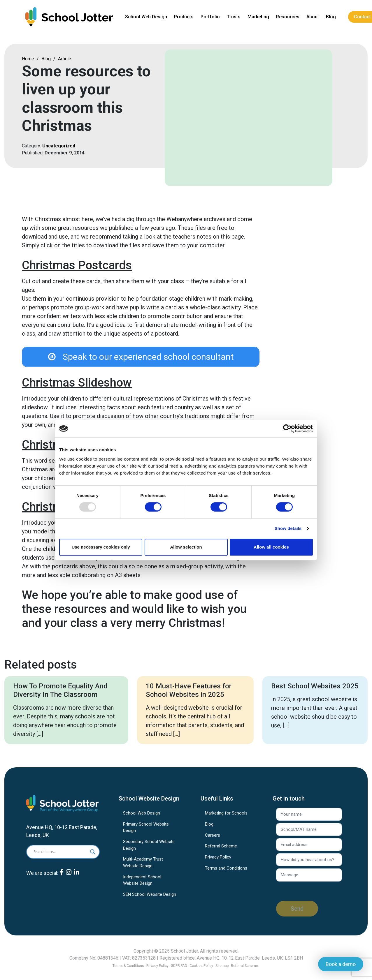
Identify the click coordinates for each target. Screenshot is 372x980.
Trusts (235, 17)
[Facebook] (62, 877)
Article (65, 59)
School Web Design (147, 17)
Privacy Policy (218, 858)
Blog (332, 17)
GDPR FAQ (179, 966)
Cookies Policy (201, 966)
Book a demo (341, 964)
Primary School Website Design (146, 828)
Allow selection (186, 547)
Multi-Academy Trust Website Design (143, 863)
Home (28, 59)
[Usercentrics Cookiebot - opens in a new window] (287, 429)
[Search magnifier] (93, 852)
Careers (213, 836)
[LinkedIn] (77, 877)
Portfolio (211, 17)
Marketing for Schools (226, 814)
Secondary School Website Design (149, 846)
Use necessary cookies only (101, 547)
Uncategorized (59, 146)
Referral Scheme (221, 847)
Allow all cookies (271, 547)
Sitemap (222, 966)
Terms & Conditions (128, 966)
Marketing (259, 17)
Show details (288, 528)
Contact (363, 17)
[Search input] (58, 852)
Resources (289, 17)
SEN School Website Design (150, 895)
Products (185, 17)
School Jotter (184, 951)
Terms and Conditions (226, 869)
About (314, 17)
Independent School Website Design (142, 881)
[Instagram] (69, 877)
